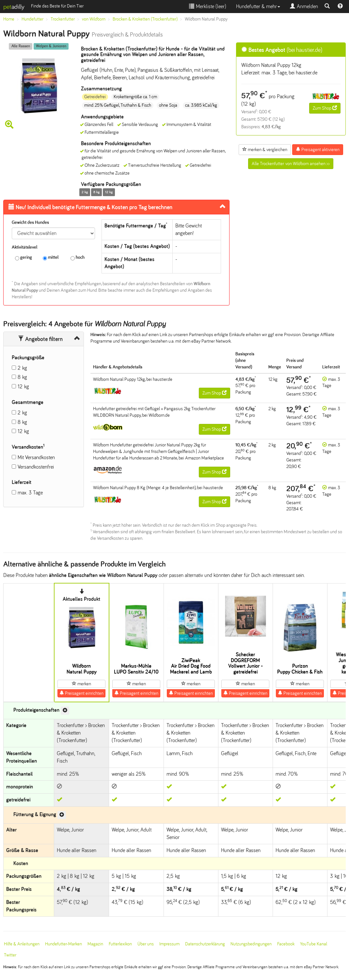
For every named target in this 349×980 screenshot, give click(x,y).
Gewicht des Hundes (30, 222)
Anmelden (304, 6)
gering (24, 258)
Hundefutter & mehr (258, 6)
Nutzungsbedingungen (251, 944)
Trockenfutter (63, 19)
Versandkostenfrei (36, 467)
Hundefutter (32, 19)
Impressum (169, 944)
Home (9, 19)
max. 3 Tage (30, 493)
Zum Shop (325, 108)
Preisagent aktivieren (318, 149)
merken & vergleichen (265, 149)
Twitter (10, 955)
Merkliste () (208, 6)
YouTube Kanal (314, 944)
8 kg (22, 377)
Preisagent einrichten (81, 693)
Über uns (146, 944)
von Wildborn (94, 19)
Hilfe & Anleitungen (22, 944)
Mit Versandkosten (36, 457)
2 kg (22, 368)
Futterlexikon (120, 944)
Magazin (95, 944)
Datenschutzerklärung (205, 944)
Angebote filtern (40, 339)
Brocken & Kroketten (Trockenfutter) (145, 19)
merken (81, 684)
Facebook (286, 944)
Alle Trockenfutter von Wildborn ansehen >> (291, 164)
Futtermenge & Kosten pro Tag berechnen (90, 207)
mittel (51, 258)
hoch (78, 258)
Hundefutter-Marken (63, 944)
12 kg (23, 387)
